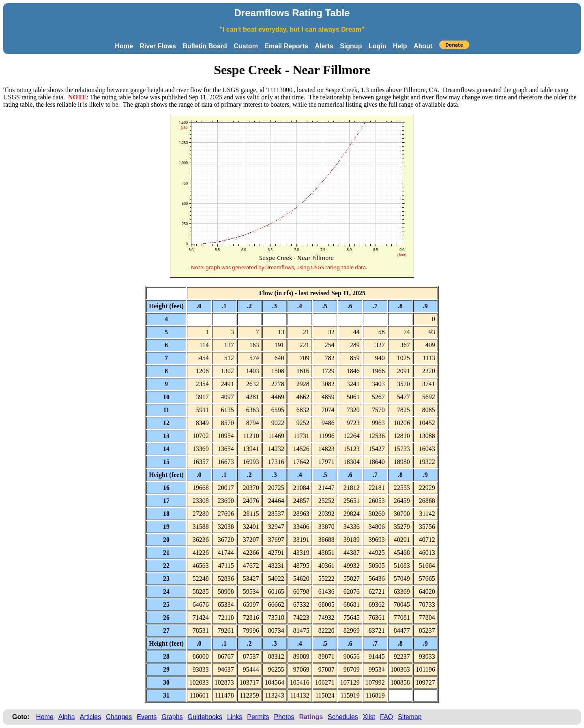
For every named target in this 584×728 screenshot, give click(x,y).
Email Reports (286, 46)
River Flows (158, 46)
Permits (258, 717)
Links (235, 717)
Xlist (369, 717)
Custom (246, 46)
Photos (284, 717)
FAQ (386, 717)
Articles (90, 717)
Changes (119, 717)
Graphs (172, 717)
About (423, 46)
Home (124, 46)
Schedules (343, 717)
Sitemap (410, 717)
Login (378, 46)
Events (147, 717)
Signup (351, 46)
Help (400, 46)
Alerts (324, 46)
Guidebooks (205, 717)
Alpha (67, 717)
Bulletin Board (205, 46)
